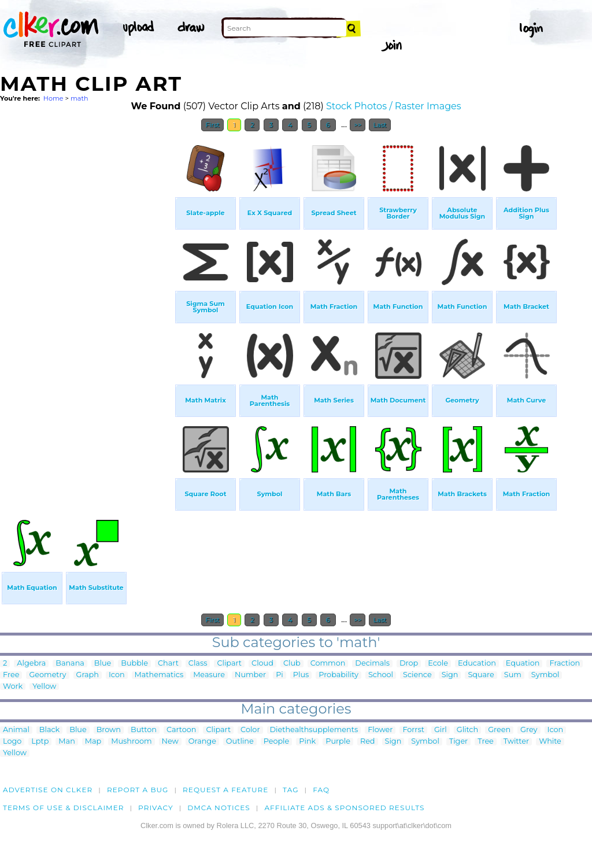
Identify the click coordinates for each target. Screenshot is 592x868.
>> (358, 125)
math (79, 98)
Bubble (134, 664)
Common (328, 664)
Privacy (156, 808)
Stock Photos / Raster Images (394, 106)
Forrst (413, 730)
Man (66, 742)
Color (250, 730)
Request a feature (225, 790)
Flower (380, 730)
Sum (513, 675)
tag (291, 790)
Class (198, 664)
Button (144, 730)
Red (368, 742)
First (212, 125)
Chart (168, 664)
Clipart (229, 664)
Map (93, 742)
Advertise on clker (48, 790)
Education (477, 664)
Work (13, 687)
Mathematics (159, 675)
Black (49, 730)
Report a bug (138, 790)
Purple (338, 742)
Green (499, 730)
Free (11, 675)
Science (417, 675)
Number (250, 675)
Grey (529, 730)
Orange (202, 742)
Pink (307, 742)
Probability (338, 675)
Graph (88, 675)
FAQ (321, 790)
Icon (117, 675)
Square (481, 675)
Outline (240, 742)
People (277, 742)
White (550, 742)
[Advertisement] (87, 311)
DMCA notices (219, 808)
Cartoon (182, 730)
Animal (16, 730)
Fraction (565, 664)
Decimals (372, 664)
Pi (280, 675)
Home (53, 98)
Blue (103, 664)
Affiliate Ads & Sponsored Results (344, 808)
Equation (523, 664)
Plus (301, 675)
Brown (109, 730)
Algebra (31, 664)
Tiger (458, 742)
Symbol (545, 675)
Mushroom (131, 742)
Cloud (262, 664)
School (381, 675)
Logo (12, 742)
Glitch (467, 730)
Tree (486, 742)
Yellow (44, 687)
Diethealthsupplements (314, 730)
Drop (409, 664)
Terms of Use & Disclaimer (64, 808)
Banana (70, 664)
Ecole (438, 664)
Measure (209, 675)
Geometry (47, 675)
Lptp (40, 742)
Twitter (516, 742)
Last (380, 125)
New (170, 742)
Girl (441, 730)
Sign (450, 675)
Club (292, 664)
